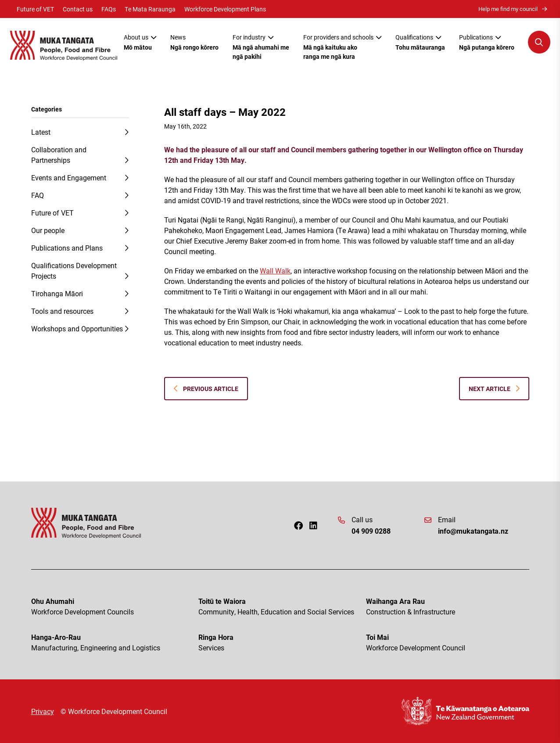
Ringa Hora (280, 643)
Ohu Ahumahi (113, 607)
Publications (487, 42)
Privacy (43, 711)
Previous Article (206, 389)
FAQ (38, 195)
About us (140, 42)
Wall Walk (275, 271)
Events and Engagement (69, 178)
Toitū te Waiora (280, 607)
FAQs (109, 9)
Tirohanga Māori (57, 293)
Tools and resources (62, 311)
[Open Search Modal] (539, 42)
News (194, 42)
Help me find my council (513, 9)
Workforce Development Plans (225, 9)
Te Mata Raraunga (150, 9)
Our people (48, 230)
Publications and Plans (67, 248)
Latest (41, 132)
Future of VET (35, 9)
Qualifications (420, 42)
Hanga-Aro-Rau (113, 643)
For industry (261, 47)
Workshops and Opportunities (77, 328)
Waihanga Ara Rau (448, 607)
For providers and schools (342, 47)
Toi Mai (448, 643)
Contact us (78, 9)
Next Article (494, 389)
